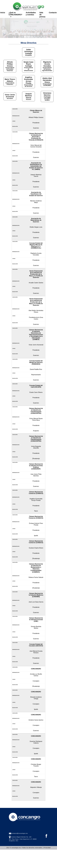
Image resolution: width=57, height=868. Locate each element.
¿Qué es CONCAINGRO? (15, 15)
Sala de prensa (42, 16)
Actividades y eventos (31, 14)
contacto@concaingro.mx (20, 833)
